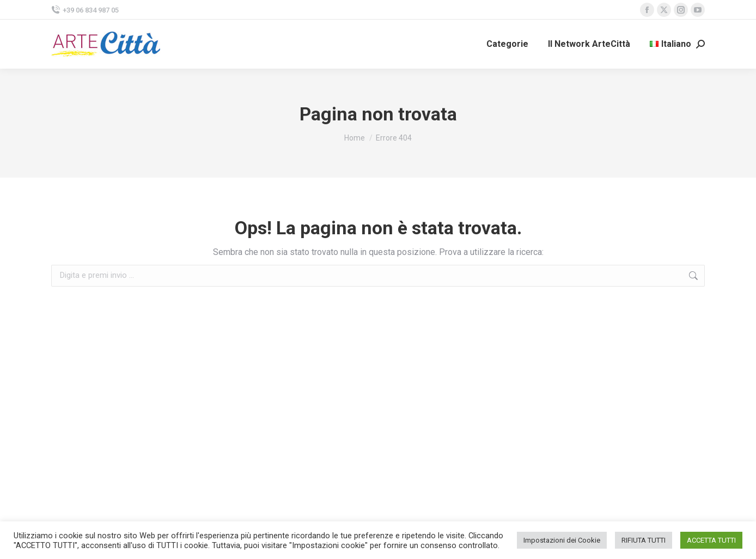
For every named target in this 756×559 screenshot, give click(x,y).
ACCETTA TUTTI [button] (711, 540)
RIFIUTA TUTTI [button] (644, 540)
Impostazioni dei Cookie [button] (562, 540)
